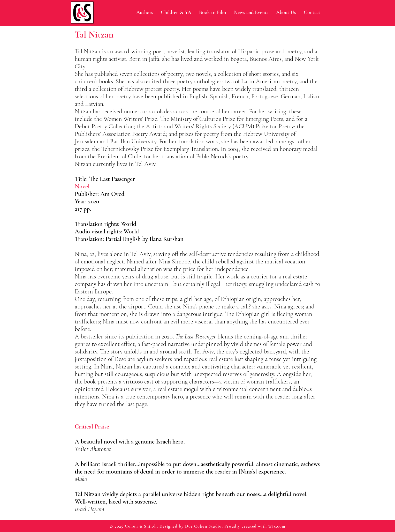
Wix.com (277, 526)
